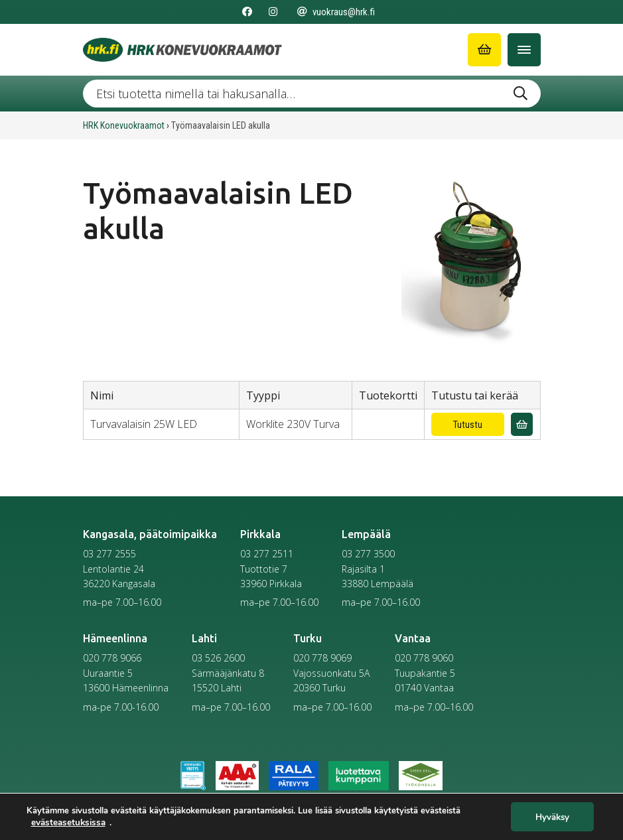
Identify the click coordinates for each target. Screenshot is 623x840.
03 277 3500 (368, 554)
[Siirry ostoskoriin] (484, 50)
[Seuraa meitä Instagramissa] (273, 12)
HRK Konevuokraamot (124, 125)
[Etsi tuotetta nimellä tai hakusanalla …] (312, 94)
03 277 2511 (267, 554)
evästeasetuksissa (68, 822)
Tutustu (468, 425)
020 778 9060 (424, 658)
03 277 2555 (109, 554)
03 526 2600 (218, 658)
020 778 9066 (112, 658)
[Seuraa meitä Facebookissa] (247, 12)
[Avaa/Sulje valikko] (524, 50)
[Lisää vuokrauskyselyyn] (522, 424)
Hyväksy (552, 816)
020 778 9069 (322, 658)
